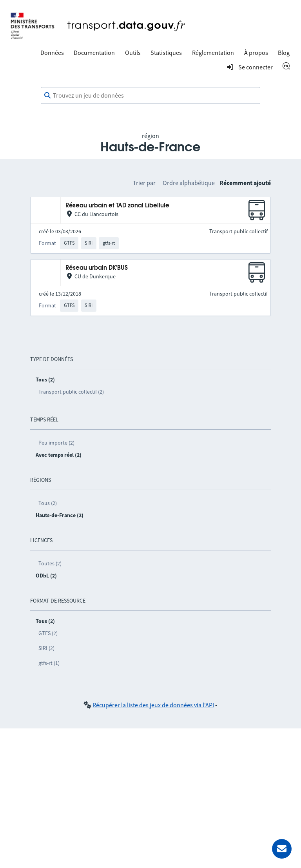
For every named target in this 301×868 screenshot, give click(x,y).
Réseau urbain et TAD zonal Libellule (117, 206)
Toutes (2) (50, 563)
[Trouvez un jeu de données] (150, 96)
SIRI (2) (46, 648)
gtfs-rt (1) (49, 663)
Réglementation (213, 53)
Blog (284, 53)
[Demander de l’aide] (282, 849)
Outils (133, 53)
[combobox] (150, 96)
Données (52, 53)
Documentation (94, 53)
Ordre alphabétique (189, 183)
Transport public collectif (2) (71, 392)
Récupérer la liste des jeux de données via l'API (153, 705)
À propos (256, 53)
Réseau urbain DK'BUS (97, 268)
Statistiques (166, 53)
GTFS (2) (48, 633)
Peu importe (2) (56, 443)
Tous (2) (48, 503)
